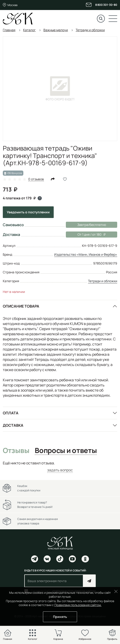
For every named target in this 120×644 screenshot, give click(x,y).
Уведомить (28, 212)
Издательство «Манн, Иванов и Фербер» (86, 254)
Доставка (13, 425)
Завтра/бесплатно (92, 225)
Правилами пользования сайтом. (78, 605)
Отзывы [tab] (16, 451)
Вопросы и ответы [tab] (66, 451)
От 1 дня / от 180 (86, 235)
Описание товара (21, 306)
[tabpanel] (60, 467)
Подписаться (89, 581)
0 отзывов (36, 179)
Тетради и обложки (103, 281)
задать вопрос (60, 470)
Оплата (11, 413)
